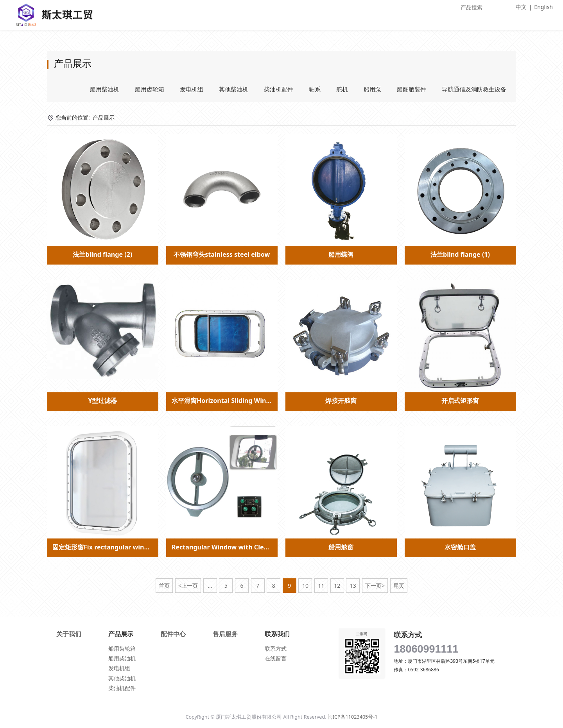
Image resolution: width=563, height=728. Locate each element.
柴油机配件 (279, 89)
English (543, 7)
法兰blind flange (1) (460, 254)
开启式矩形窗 (460, 401)
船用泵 (372, 89)
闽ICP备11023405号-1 (353, 717)
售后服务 (225, 634)
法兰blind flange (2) (102, 254)
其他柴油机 (234, 89)
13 (353, 586)
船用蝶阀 (341, 254)
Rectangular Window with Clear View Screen (241, 547)
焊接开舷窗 (341, 401)
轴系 (315, 89)
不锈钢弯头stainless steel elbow (222, 254)
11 (321, 586)
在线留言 (276, 658)
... (210, 586)
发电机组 (192, 89)
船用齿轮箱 (150, 89)
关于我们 (69, 634)
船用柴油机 (105, 89)
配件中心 (173, 634)
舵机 (342, 89)
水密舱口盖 (460, 547)
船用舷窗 (341, 547)
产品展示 (104, 117)
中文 (521, 7)
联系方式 (276, 648)
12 (337, 586)
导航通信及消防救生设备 (474, 89)
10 (305, 586)
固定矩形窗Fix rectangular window (105, 547)
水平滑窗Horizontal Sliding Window (225, 401)
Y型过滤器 (102, 401)
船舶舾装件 (411, 89)
